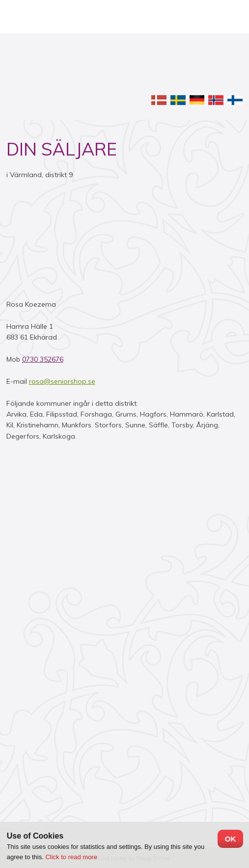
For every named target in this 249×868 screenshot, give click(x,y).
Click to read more (71, 857)
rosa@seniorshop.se (62, 381)
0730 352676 (43, 359)
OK (231, 839)
